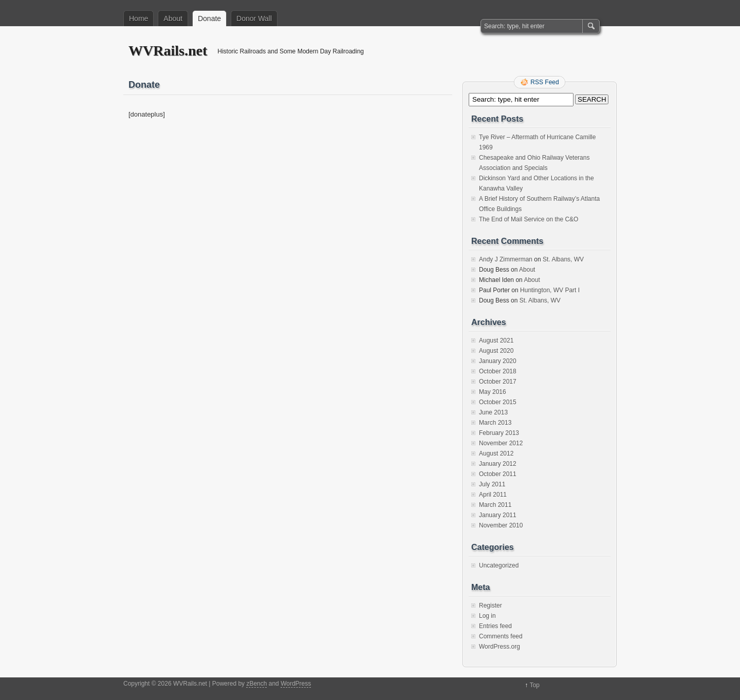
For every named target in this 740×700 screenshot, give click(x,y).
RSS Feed (544, 82)
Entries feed (495, 626)
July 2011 (492, 484)
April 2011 (493, 495)
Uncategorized (499, 565)
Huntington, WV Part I (550, 290)
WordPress (296, 684)
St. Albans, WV (563, 259)
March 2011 (495, 505)
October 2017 (498, 382)
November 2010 (501, 525)
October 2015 (498, 402)
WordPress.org (499, 647)
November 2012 (501, 443)
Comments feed (501, 636)
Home (138, 18)
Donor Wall (254, 18)
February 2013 (499, 433)
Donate (209, 18)
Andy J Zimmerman (506, 259)
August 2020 (496, 351)
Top (535, 685)
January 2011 (498, 515)
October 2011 (498, 474)
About (173, 18)
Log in (487, 616)
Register (491, 606)
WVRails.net (168, 51)
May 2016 (493, 392)
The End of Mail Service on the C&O (529, 219)
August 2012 (496, 453)
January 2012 (498, 464)
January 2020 (498, 361)
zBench (256, 684)
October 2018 (498, 371)
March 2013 (495, 423)
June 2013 (493, 412)
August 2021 (496, 340)
